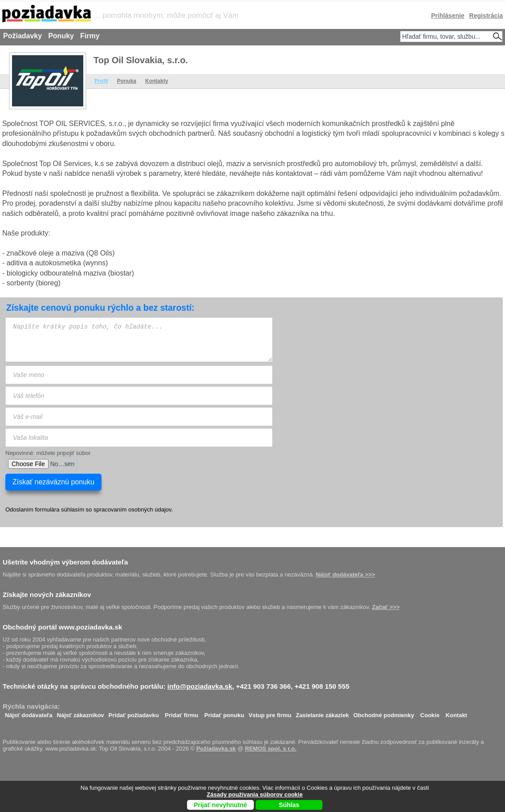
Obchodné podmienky (384, 713)
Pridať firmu (181, 713)
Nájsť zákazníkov (81, 713)
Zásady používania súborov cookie (255, 794)
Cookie (430, 713)
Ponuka (127, 81)
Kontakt (456, 713)
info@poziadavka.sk (200, 686)
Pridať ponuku (224, 713)
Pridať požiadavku (134, 713)
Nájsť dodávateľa (29, 713)
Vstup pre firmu (270, 713)
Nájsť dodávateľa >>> (345, 574)
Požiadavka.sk (216, 749)
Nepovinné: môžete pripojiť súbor (48, 453)
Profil (101, 81)
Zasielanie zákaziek (322, 713)
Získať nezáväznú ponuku (53, 482)
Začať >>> (386, 607)
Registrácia (486, 16)
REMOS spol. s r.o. (271, 749)
